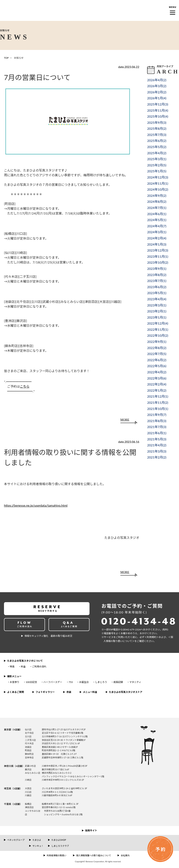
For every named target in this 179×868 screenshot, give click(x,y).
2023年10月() (158, 262)
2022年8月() (157, 348)
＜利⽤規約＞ (152, 637)
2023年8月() (157, 275)
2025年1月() (157, 171)
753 (71, 682)
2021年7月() (157, 427)
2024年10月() (158, 189)
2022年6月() (157, 360)
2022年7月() (157, 354)
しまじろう (101, 682)
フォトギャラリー (45, 692)
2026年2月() (157, 92)
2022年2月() (157, 384)
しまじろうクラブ (60, 846)
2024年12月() (158, 177)
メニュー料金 (90, 692)
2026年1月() (157, 98)
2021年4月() (157, 445)
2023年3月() (157, 305)
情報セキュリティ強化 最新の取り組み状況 (48, 636)
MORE (125, 420)
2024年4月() (157, 226)
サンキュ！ (38, 846)
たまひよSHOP (59, 840)
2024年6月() (157, 214)
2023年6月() (157, 287)
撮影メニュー (14, 676)
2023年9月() (157, 269)
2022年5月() (157, 366)
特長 (12, 667)
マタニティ (135, 682)
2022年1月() (157, 390)
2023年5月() (157, 293)
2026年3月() (157, 86)
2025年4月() (157, 153)
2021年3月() (157, 451)
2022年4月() (157, 372)
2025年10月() (158, 116)
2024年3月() (157, 232)
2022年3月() (157, 378)
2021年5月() (157, 439)
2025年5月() (157, 147)
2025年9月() (157, 122)
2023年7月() (157, 281)
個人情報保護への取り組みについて (94, 855)
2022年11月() (158, 329)
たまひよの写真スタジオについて (25, 661)
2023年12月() (158, 250)
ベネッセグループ (16, 840)
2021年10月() (158, 409)
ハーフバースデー (53, 682)
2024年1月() (157, 244)
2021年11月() (158, 402)
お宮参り (15, 682)
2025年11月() (158, 110)
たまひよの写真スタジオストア (126, 692)
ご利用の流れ (39, 667)
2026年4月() (157, 80)
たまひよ (37, 840)
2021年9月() (157, 415)
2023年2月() (157, 311)
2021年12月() (158, 396)
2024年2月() (157, 238)
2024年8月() (157, 201)
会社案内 (125, 855)
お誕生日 (84, 682)
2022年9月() (157, 342)
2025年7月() (157, 135)
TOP (6, 58)
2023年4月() (157, 299)
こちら (25, 386)
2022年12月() (158, 323)
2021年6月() (157, 433)
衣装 (69, 692)
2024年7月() (157, 208)
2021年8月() (157, 421)
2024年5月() (157, 220)
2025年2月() (157, 165)
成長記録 (118, 682)
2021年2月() (157, 457)
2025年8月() (157, 128)
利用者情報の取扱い (57, 855)
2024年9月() (157, 196)
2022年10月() (158, 335)
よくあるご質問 (16, 692)
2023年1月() (157, 317)
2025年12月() (158, 104)
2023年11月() (158, 256)
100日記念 (31, 682)
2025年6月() (157, 141)
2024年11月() (158, 183)
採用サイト (91, 830)
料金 (23, 667)
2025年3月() (157, 159)
